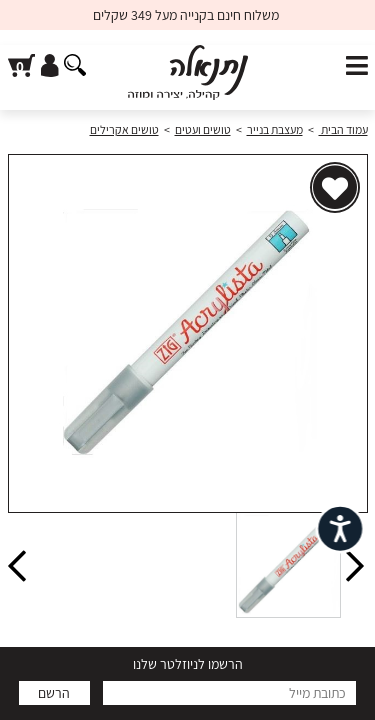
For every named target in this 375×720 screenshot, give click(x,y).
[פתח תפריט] (357, 66)
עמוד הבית (343, 129)
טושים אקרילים (124, 129)
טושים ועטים (203, 129)
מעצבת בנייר (275, 129)
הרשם (54, 693)
